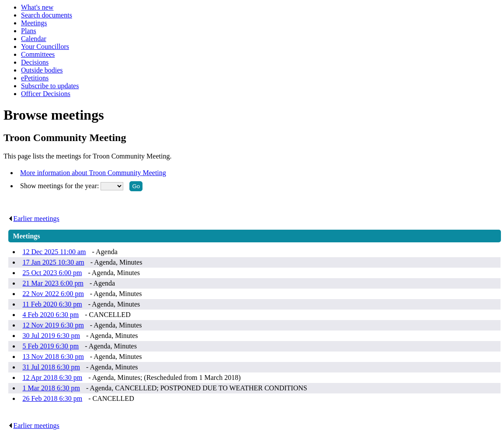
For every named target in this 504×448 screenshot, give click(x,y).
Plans (29, 31)
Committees (38, 54)
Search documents (47, 15)
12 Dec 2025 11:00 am (54, 252)
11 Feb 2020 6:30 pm (52, 304)
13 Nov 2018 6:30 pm (53, 357)
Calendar (34, 39)
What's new (37, 7)
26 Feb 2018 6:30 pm (52, 398)
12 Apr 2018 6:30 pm (52, 377)
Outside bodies (42, 70)
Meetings (34, 23)
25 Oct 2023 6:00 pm (52, 273)
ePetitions (35, 78)
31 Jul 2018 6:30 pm (51, 367)
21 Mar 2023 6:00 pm (53, 283)
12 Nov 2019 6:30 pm (53, 325)
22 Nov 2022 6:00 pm (53, 294)
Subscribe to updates (50, 86)
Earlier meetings (34, 219)
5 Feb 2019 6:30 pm (50, 346)
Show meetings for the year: (60, 186)
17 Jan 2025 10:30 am (53, 262)
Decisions (35, 62)
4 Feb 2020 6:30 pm (50, 315)
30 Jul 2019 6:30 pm (51, 336)
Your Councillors (45, 47)
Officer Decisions (46, 94)
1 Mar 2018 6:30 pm (51, 388)
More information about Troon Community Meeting (93, 173)
